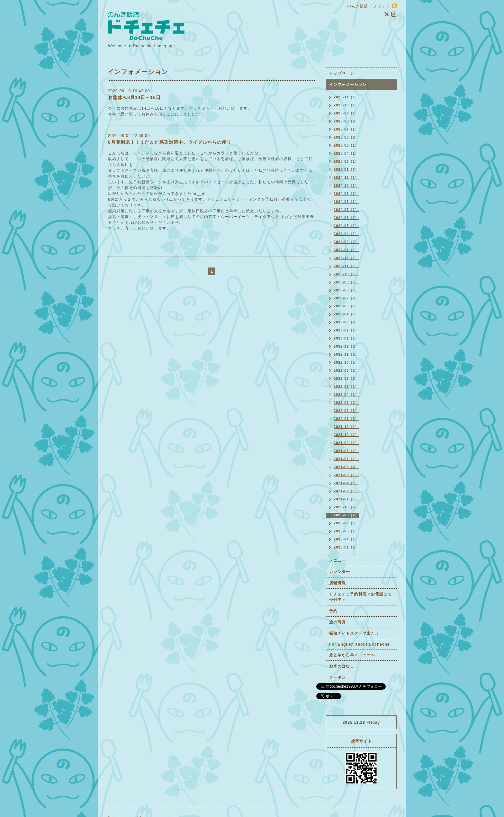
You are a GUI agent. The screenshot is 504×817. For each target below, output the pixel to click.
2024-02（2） (346, 242)
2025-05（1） (346, 145)
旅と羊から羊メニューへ (352, 655)
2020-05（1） (346, 531)
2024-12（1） (346, 177)
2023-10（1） (346, 274)
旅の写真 (337, 622)
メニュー (337, 560)
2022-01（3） (346, 419)
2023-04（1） (346, 314)
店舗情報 (337, 583)
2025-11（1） (346, 97)
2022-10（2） (346, 362)
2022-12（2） (346, 346)
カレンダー (340, 572)
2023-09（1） (346, 282)
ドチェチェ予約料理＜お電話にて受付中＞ (360, 597)
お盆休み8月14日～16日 (134, 97)
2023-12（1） (346, 258)
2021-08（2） (346, 451)
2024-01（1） (346, 250)
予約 (333, 611)
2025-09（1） (346, 113)
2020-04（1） (346, 539)
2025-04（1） (346, 153)
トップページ (342, 73)
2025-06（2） (346, 137)
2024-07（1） (346, 210)
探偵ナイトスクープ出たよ (354, 633)
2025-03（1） (346, 161)
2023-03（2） (346, 322)
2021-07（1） (346, 459)
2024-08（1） (346, 202)
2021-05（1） (346, 475)
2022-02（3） (346, 411)
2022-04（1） (346, 395)
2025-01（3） (346, 169)
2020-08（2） (346, 515)
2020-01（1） (346, 547)
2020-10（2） (346, 507)
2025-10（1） (346, 105)
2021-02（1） (346, 491)
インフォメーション (348, 85)
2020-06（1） (346, 523)
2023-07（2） (346, 298)
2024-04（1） (346, 234)
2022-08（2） (346, 370)
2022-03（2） (346, 403)
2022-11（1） (346, 354)
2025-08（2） (346, 121)
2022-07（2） (346, 378)
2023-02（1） (346, 330)
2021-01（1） (346, 499)
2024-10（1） (346, 186)
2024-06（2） (346, 218)
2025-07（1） (346, 129)
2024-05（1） (346, 226)
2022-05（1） (346, 386)
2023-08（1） (346, 290)
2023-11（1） (346, 266)
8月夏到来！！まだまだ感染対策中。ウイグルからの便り (170, 142)
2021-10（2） (346, 435)
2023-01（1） (346, 338)
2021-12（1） (346, 427)
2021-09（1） (346, 443)
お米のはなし (342, 666)
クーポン (337, 677)
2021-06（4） (346, 467)
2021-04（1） (346, 483)
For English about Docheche (360, 644)
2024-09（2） (346, 194)
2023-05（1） (346, 306)
